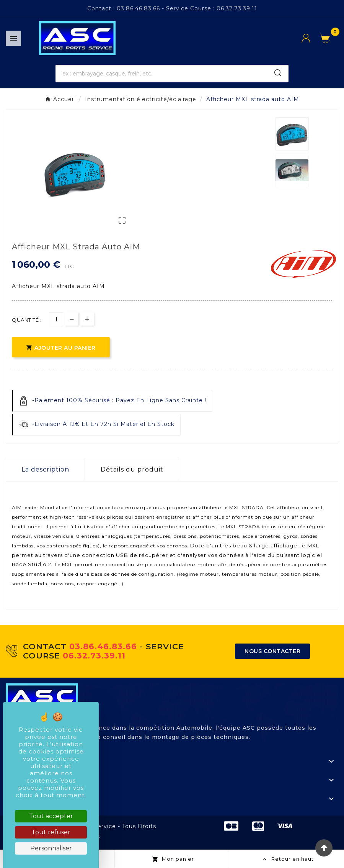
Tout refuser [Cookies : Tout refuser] (51, 832)
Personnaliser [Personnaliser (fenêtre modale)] (51, 848)
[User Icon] (311, 38)
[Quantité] (56, 319)
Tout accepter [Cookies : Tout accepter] (51, 816)
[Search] (278, 73)
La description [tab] (45, 469)
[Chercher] (162, 74)
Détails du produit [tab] (132, 469)
